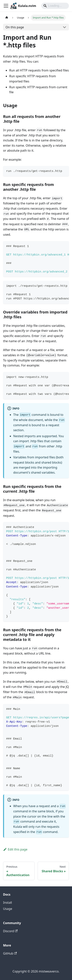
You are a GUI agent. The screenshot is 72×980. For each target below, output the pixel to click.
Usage (8, 909)
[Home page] (7, 18)
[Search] (55, 6)
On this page (15, 27)
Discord (10, 931)
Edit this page (15, 849)
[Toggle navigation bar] (6, 6)
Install (7, 903)
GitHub (10, 953)
